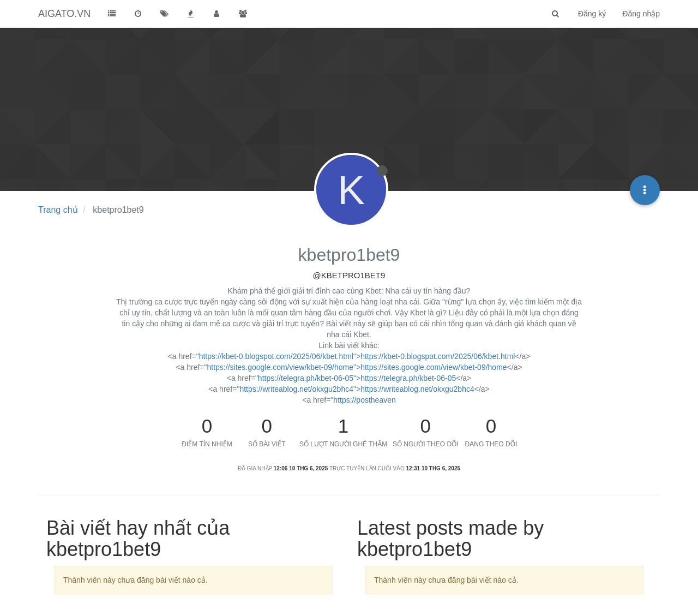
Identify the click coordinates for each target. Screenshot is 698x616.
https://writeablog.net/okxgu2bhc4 (296, 389)
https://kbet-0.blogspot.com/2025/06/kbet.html (276, 356)
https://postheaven (364, 400)
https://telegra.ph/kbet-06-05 (306, 378)
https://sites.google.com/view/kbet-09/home (280, 367)
